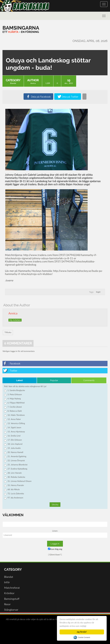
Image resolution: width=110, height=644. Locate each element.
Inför (7, 582)
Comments (89, 380)
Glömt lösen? (55, 555)
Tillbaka (8, 332)
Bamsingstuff (12, 599)
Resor (7, 604)
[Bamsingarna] (21, 28)
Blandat (13, 83)
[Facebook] (55, 364)
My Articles (15, 320)
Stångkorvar (11, 610)
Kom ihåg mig (55, 549)
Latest (19, 380)
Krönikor (9, 593)
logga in (14, 351)
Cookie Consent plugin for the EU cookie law (82, 637)
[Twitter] (55, 371)
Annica (33, 83)
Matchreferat (12, 588)
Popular (54, 380)
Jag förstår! (82, 632)
